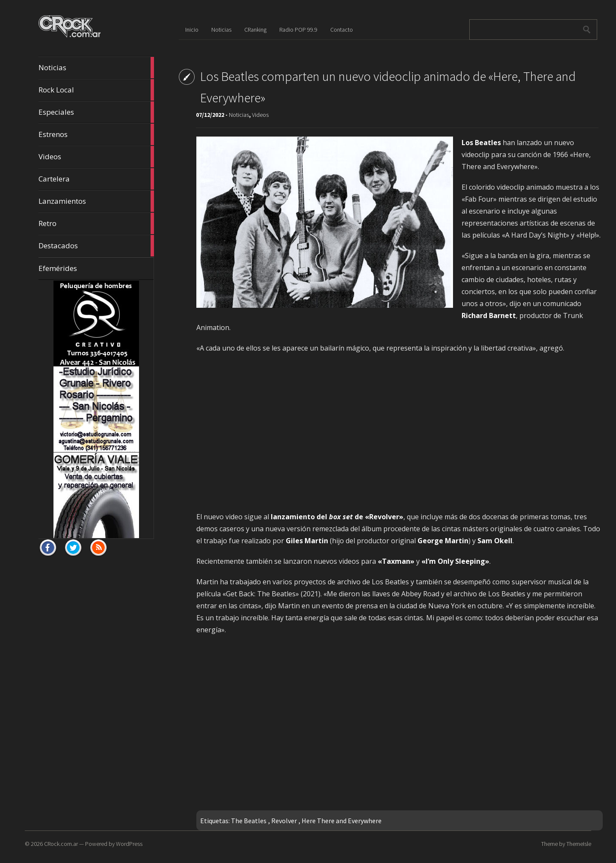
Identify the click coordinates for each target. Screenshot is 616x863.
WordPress (129, 844)
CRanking (255, 30)
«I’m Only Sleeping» (455, 561)
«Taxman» (396, 561)
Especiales (96, 112)
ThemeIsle (579, 844)
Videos (96, 157)
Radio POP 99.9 (298, 30)
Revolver (284, 821)
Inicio (192, 30)
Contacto (342, 30)
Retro (96, 223)
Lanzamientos (96, 201)
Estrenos (96, 134)
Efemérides (58, 268)
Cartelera (96, 179)
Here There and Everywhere (342, 821)
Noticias (96, 68)
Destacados (96, 246)
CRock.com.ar (61, 844)
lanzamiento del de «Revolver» (337, 517)
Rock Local (96, 90)
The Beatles (249, 821)
